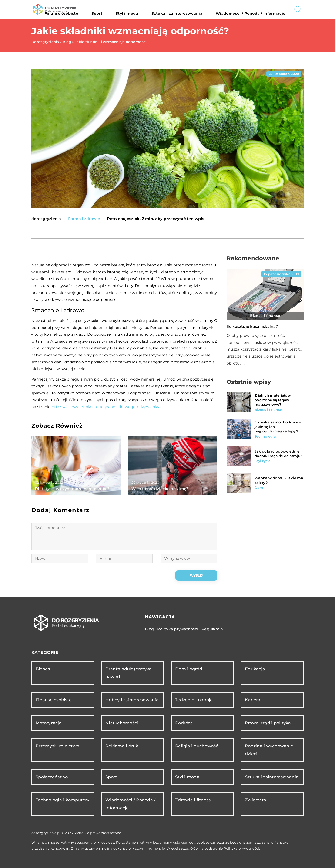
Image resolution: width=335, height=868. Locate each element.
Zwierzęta (256, 800)
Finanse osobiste (111, 9)
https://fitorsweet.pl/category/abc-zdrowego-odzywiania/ (105, 407)
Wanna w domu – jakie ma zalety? (279, 480)
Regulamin (212, 629)
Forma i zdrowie (84, 219)
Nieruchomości (122, 723)
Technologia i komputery (62, 800)
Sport (138, 9)
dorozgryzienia (46, 219)
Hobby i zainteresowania (132, 700)
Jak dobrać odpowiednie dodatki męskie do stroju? (278, 454)
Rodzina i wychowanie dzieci (269, 750)
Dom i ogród (189, 669)
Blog (149, 629)
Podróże (184, 723)
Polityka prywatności (178, 629)
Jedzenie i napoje (194, 700)
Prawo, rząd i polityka (268, 723)
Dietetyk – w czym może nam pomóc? (72, 489)
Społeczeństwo (52, 777)
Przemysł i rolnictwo (57, 746)
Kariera (253, 700)
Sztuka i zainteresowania (198, 9)
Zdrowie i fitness (193, 800)
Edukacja (255, 669)
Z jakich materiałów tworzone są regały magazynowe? (273, 400)
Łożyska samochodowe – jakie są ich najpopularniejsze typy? (278, 427)
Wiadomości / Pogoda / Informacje (258, 9)
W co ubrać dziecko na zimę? (160, 489)
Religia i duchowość (197, 746)
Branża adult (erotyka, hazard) (129, 673)
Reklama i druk (122, 746)
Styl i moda (159, 9)
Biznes (43, 669)
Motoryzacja (49, 723)
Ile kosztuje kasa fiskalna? (252, 326)
